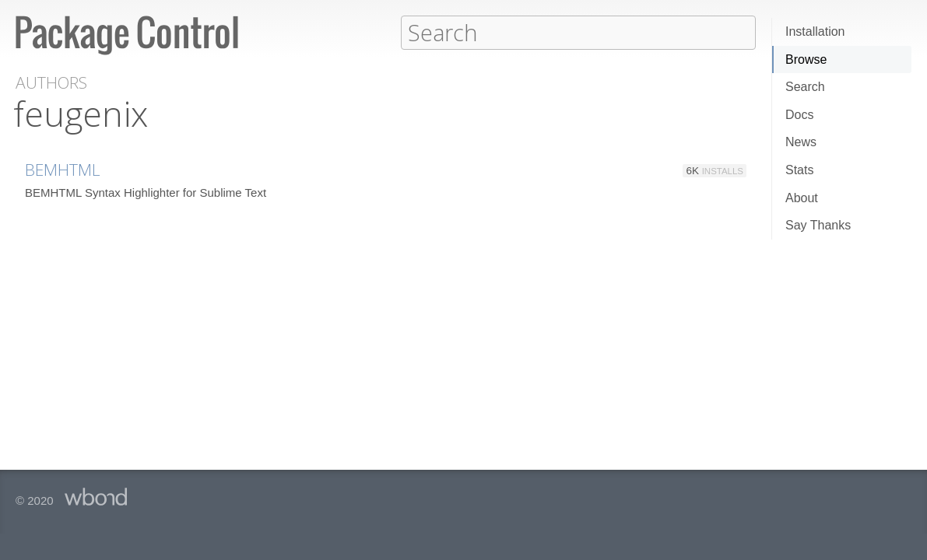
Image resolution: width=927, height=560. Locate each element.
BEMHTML (63, 169)
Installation (815, 31)
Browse (806, 59)
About (802, 198)
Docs (799, 115)
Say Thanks (818, 225)
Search (805, 87)
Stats (799, 170)
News (801, 142)
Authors (51, 82)
